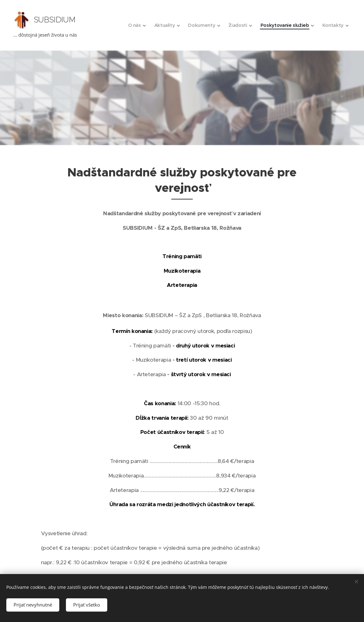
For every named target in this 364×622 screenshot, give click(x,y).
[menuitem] (132, 25)
